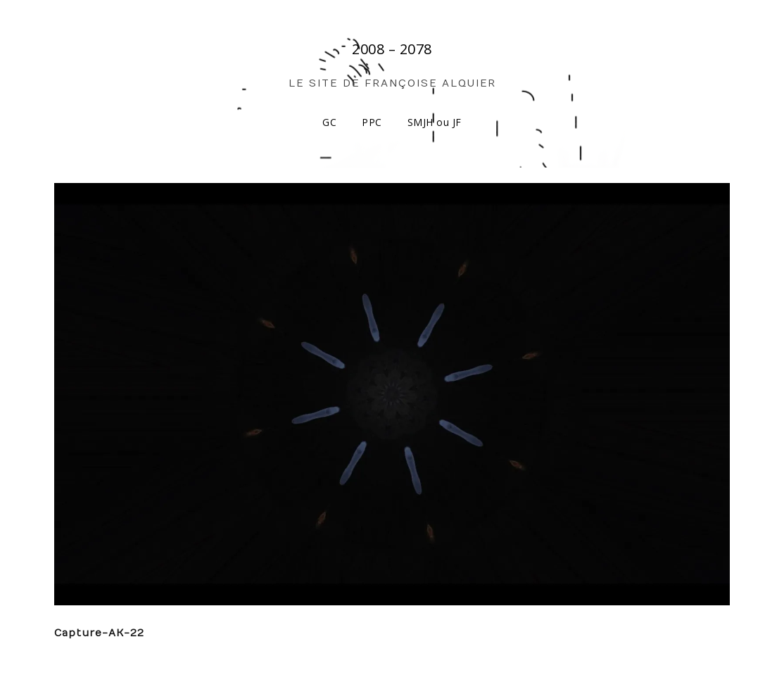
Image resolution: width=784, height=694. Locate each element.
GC (329, 122)
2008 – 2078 (392, 49)
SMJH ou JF (435, 122)
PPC (372, 122)
